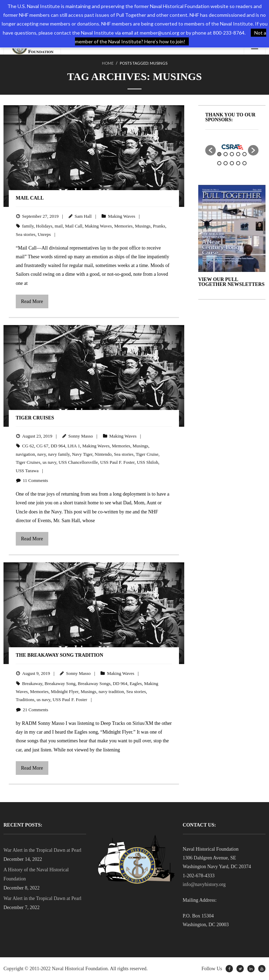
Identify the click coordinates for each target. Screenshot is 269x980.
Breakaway (32, 683)
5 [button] (244, 154)
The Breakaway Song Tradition (60, 655)
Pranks (159, 226)
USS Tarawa (27, 471)
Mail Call (30, 198)
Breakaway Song (60, 683)
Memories (123, 226)
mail (59, 226)
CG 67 (42, 446)
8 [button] (232, 163)
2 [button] (226, 154)
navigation (25, 454)
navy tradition (111, 691)
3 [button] (232, 154)
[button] (211, 150)
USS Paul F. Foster (117, 462)
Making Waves (122, 216)
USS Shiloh (148, 462)
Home (108, 63)
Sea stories (26, 234)
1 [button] (219, 154)
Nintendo (103, 454)
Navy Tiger (82, 454)
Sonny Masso (81, 436)
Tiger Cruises (35, 418)
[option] (232, 147)
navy (41, 454)
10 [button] (244, 163)
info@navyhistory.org (204, 884)
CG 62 (28, 446)
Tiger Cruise (147, 454)
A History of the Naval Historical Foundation (36, 874)
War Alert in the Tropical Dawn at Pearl (42, 850)
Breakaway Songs (94, 683)
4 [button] (238, 154)
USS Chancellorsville (78, 462)
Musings (143, 226)
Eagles (136, 683)
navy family (59, 454)
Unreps (44, 234)
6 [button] (219, 163)
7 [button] (226, 163)
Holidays (44, 226)
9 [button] (238, 163)
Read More (32, 301)
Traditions (25, 700)
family (28, 226)
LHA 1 (74, 446)
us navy (49, 462)
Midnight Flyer (65, 691)
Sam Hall (83, 216)
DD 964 (58, 446)
